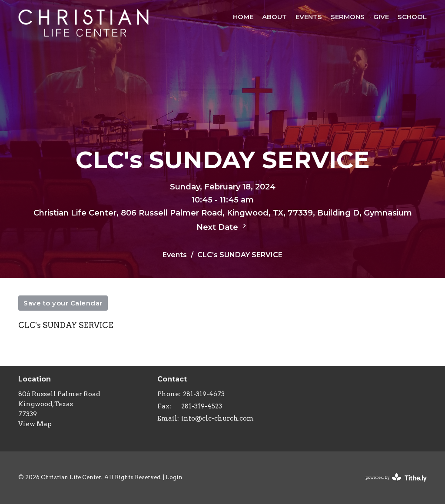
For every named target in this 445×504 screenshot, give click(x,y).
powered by (396, 478)
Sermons (348, 17)
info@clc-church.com (218, 418)
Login (174, 477)
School (412, 17)
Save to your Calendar (63, 303)
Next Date (222, 227)
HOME (243, 17)
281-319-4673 (204, 394)
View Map (35, 424)
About (274, 17)
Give (381, 17)
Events (309, 17)
